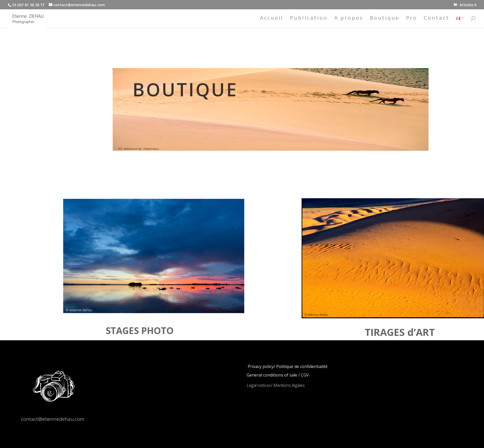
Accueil (272, 19)
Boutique (385, 19)
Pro (411, 19)
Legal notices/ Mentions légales (276, 385)
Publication (309, 19)
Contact (436, 19)
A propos (349, 19)
